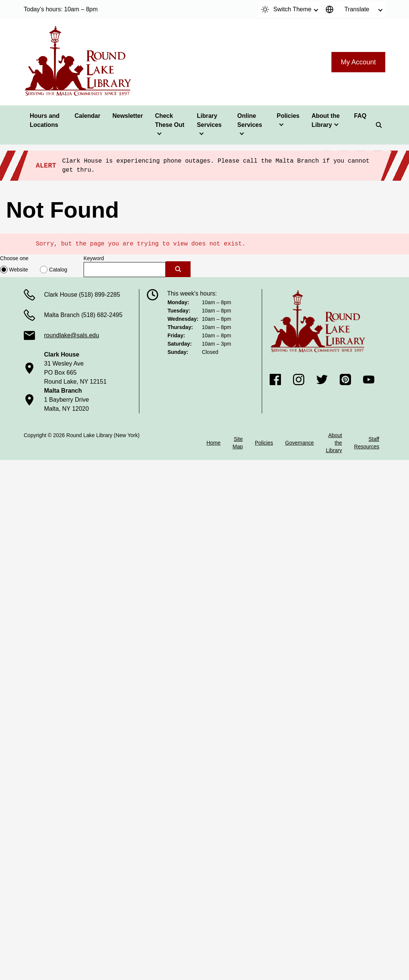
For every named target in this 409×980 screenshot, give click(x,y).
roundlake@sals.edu (72, 335)
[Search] (379, 125)
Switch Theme (286, 9)
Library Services (209, 120)
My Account (358, 62)
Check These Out (169, 120)
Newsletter (127, 116)
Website (18, 270)
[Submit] (178, 269)
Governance (299, 443)
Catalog (58, 270)
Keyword (94, 258)
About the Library (326, 120)
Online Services (250, 120)
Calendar (87, 116)
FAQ (360, 116)
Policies (288, 116)
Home (213, 443)
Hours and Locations (45, 120)
